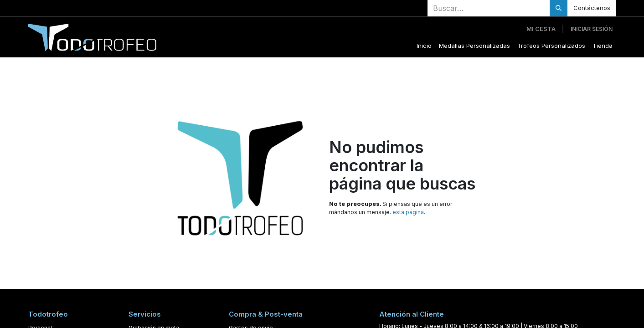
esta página (408, 212)
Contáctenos (592, 8)
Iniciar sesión (592, 29)
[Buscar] (559, 8)
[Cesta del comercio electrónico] (541, 29)
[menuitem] (424, 46)
